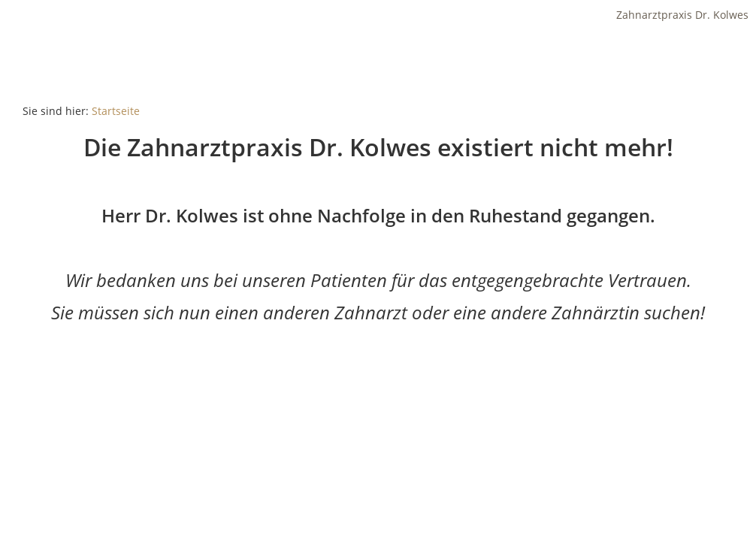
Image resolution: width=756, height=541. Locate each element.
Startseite (116, 111)
